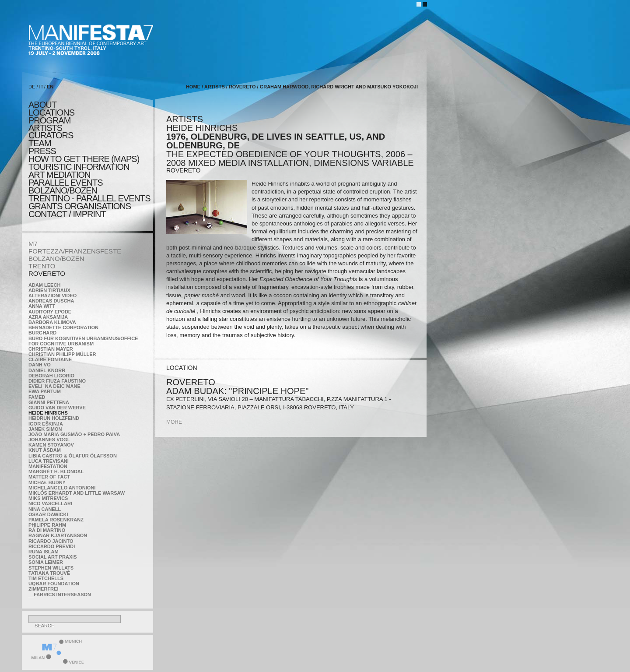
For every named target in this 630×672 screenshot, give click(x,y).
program (49, 120)
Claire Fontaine (50, 359)
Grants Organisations (80, 206)
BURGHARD (42, 333)
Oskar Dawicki (48, 514)
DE (32, 87)
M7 (33, 244)
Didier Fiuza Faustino (57, 381)
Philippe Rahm (47, 525)
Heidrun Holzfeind (54, 418)
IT (42, 87)
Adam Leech (44, 285)
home (193, 87)
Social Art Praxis (53, 557)
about (42, 105)
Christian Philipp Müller (62, 354)
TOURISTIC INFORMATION (79, 167)
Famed (37, 397)
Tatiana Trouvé (49, 573)
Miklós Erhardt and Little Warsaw (77, 493)
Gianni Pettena (49, 402)
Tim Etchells (46, 578)
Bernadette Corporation (63, 327)
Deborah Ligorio (51, 376)
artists (45, 128)
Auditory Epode (50, 312)
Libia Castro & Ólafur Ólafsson (73, 456)
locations (51, 113)
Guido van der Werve (57, 408)
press (42, 151)
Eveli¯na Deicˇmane (54, 386)
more (174, 422)
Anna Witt (42, 306)
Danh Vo (40, 365)
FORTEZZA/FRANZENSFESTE (75, 251)
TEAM (40, 143)
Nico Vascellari (50, 503)
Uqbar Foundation (54, 584)
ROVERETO (47, 273)
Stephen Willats (51, 568)
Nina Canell (45, 509)
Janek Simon (45, 429)
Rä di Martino (47, 530)
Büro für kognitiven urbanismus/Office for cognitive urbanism (83, 341)
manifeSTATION (48, 466)
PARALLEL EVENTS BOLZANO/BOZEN (66, 186)
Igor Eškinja (46, 424)
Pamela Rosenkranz (56, 520)
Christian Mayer (51, 349)
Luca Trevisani (49, 461)
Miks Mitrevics (48, 498)
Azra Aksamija (48, 317)
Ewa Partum (45, 391)
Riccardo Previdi (52, 546)
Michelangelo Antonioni (62, 488)
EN (50, 87)
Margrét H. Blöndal (56, 471)
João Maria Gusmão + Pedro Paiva (74, 434)
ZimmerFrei (43, 589)
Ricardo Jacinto (51, 541)
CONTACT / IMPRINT (67, 214)
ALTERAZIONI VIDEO (52, 296)
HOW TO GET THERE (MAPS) (84, 159)
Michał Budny (47, 482)
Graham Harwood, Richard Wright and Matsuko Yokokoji (339, 87)
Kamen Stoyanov (51, 445)
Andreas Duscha (51, 301)
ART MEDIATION (59, 175)
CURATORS (51, 135)
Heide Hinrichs (48, 413)
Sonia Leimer (46, 562)
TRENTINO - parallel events (89, 198)
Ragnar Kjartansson (58, 535)
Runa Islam (44, 552)
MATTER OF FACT (49, 477)
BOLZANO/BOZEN (56, 259)
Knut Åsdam (45, 450)
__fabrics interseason (60, 595)
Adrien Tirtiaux (49, 290)
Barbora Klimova (52, 322)
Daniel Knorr (47, 370)
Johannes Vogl (49, 440)
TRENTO (42, 266)
